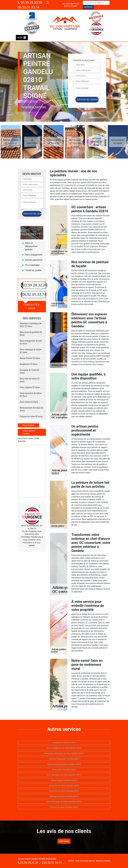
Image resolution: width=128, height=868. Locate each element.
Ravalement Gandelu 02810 (64, 743)
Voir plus (64, 841)
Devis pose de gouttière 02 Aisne (31, 334)
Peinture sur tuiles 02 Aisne (31, 416)
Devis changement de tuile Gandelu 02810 (64, 748)
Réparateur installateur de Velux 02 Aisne (31, 325)
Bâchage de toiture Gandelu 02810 (64, 796)
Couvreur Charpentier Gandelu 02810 (64, 759)
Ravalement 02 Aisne (29, 364)
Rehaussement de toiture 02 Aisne (32, 409)
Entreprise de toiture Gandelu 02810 (64, 791)
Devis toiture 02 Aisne (29, 402)
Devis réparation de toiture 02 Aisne (31, 395)
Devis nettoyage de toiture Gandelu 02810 (64, 802)
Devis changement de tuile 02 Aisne (31, 342)
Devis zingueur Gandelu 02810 (64, 780)
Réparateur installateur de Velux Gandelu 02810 (64, 753)
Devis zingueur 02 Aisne (30, 387)
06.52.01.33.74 (52, 863)
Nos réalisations (34, 107)
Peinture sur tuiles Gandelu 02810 (64, 807)
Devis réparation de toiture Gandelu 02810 (64, 775)
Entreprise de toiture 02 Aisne (30, 371)
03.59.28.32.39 (30, 3)
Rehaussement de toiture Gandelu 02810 (64, 764)
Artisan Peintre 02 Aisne (30, 358)
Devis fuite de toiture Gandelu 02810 (64, 786)
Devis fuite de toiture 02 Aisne (30, 380)
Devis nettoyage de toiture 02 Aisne (31, 351)
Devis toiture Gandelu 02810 (64, 769)
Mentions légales (103, 861)
